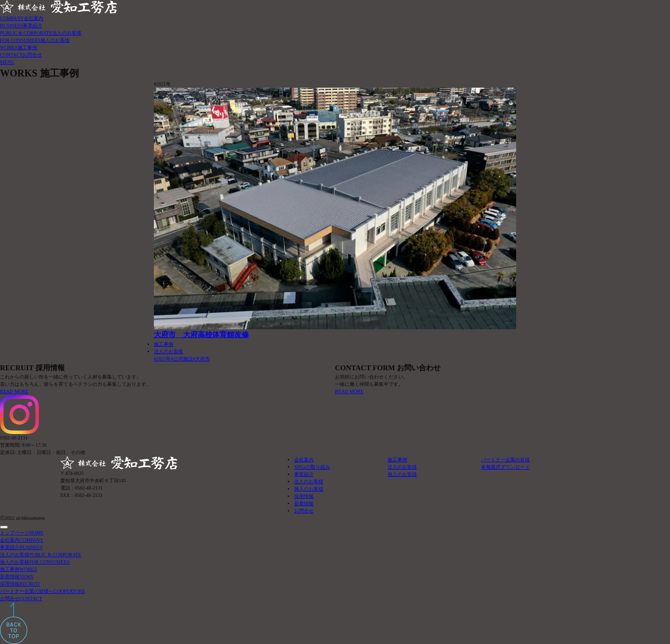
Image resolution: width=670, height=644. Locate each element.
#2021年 (162, 359)
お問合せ (304, 511)
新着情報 (304, 503)
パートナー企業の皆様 (505, 460)
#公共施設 (182, 359)
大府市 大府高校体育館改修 (201, 335)
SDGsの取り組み (312, 467)
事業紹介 (304, 474)
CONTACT (21, 55)
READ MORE (14, 391)
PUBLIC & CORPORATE (41, 33)
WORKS (19, 47)
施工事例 (164, 344)
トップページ (22, 533)
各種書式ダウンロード (505, 467)
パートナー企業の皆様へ (43, 591)
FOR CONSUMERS (35, 40)
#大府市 (201, 359)
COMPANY (22, 18)
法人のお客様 (168, 351)
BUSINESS (21, 26)
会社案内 (304, 460)
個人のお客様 (309, 489)
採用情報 (304, 496)
